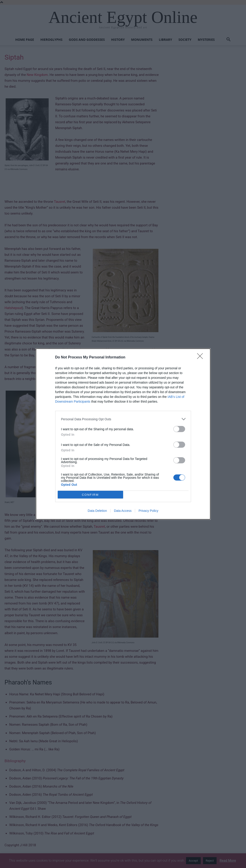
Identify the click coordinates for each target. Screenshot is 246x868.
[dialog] (123, 434)
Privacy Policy (148, 511)
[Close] (201, 358)
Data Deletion (97, 511)
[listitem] (123, 419)
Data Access (123, 511)
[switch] (179, 429)
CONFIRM (90, 495)
